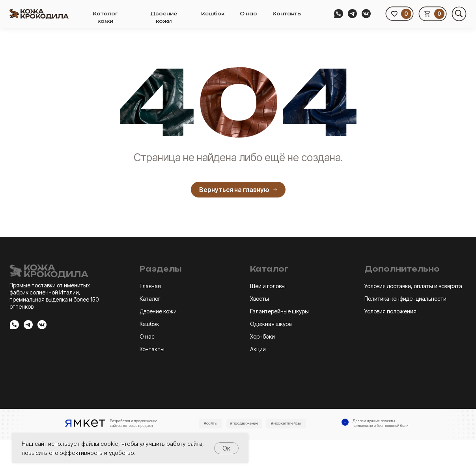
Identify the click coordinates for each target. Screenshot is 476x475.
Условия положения (390, 311)
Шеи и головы (268, 286)
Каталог (150, 299)
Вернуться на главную (238, 190)
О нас (248, 14)
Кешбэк (213, 14)
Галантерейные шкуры (279, 311)
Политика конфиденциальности (405, 299)
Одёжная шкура (271, 324)
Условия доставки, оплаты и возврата (413, 286)
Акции (258, 349)
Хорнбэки (262, 336)
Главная (150, 286)
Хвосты (259, 299)
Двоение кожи (158, 311)
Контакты (287, 14)
